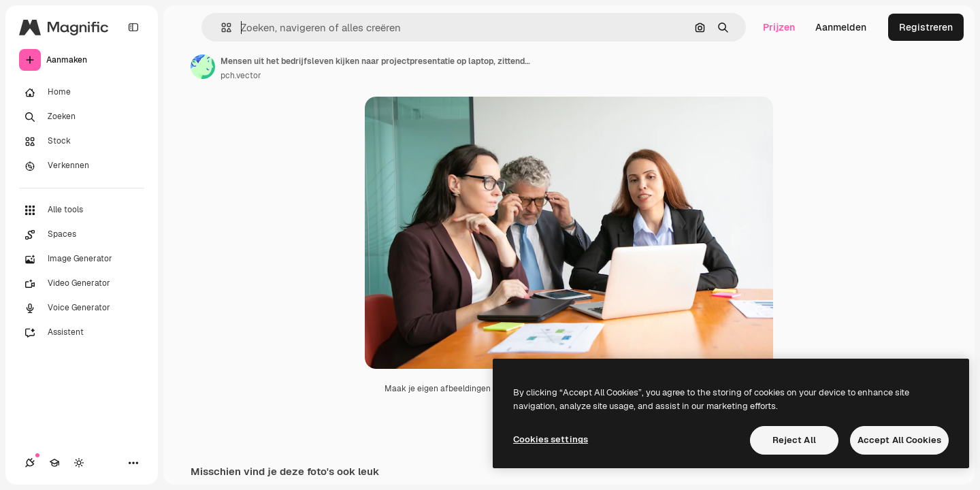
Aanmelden (841, 27)
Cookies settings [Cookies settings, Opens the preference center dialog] (551, 439)
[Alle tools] (82, 210)
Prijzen (779, 27)
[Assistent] (82, 333)
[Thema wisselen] (79, 463)
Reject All (794, 440)
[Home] (82, 93)
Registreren (926, 27)
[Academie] (54, 463)
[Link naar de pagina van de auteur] (203, 67)
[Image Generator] (82, 259)
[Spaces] (82, 235)
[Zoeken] (82, 117)
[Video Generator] (82, 284)
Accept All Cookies (899, 440)
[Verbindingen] (30, 463)
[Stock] (82, 142)
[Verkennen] (82, 166)
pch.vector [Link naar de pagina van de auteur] (241, 76)
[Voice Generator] (82, 308)
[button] (221, 28)
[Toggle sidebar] (133, 27)
